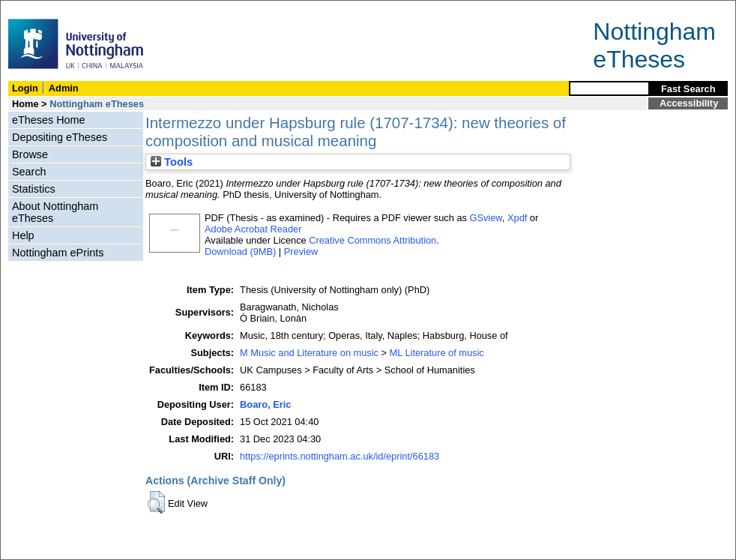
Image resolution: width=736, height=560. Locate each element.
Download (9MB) (240, 252)
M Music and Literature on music (309, 353)
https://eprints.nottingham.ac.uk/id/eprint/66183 (340, 456)
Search (29, 172)
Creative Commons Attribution (372, 240)
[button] (156, 502)
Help (23, 235)
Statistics (34, 189)
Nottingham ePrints (58, 253)
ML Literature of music (437, 353)
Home (25, 104)
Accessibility (689, 103)
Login (25, 88)
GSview (485, 218)
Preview (301, 252)
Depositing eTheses (60, 137)
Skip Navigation (33, 9)
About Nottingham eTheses (55, 212)
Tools (172, 162)
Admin (64, 88)
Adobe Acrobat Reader (253, 229)
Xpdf (517, 218)
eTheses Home (49, 120)
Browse (30, 154)
